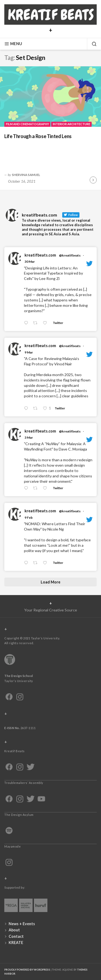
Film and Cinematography (27, 124)
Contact (16, 936)
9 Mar (29, 352)
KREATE (16, 943)
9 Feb (29, 518)
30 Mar (30, 262)
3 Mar (29, 437)
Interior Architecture (72, 124)
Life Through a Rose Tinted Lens (38, 136)
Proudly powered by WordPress (27, 970)
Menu (13, 44)
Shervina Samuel (26, 175)
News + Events (22, 924)
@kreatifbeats (70, 255)
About (14, 930)
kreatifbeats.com (40, 255)
